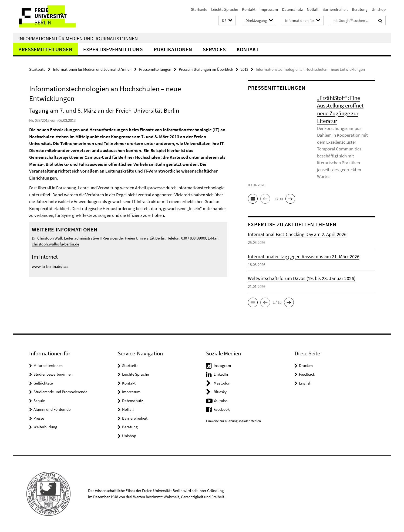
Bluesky (220, 392)
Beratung (360, 9)
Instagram (222, 366)
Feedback (307, 374)
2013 (244, 69)
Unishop (379, 9)
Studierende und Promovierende (60, 392)
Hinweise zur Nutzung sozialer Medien (233, 421)
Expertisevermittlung (113, 49)
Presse (39, 418)
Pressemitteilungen (45, 49)
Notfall (313, 9)
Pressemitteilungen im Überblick (206, 69)
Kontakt (249, 9)
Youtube (220, 401)
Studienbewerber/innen (53, 374)
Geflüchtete (43, 383)
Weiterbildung (45, 427)
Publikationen (173, 49)
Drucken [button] (306, 366)
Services (214, 49)
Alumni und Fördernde (52, 409)
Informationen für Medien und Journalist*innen (78, 38)
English (305, 383)
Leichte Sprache (225, 9)
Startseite (199, 9)
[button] (227, 21)
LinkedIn (221, 374)
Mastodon (222, 383)
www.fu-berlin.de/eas (50, 266)
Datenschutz (292, 9)
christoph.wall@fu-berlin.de (55, 244)
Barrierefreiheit (335, 9)
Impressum (269, 9)
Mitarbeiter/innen (48, 366)
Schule (39, 401)
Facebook (222, 409)
